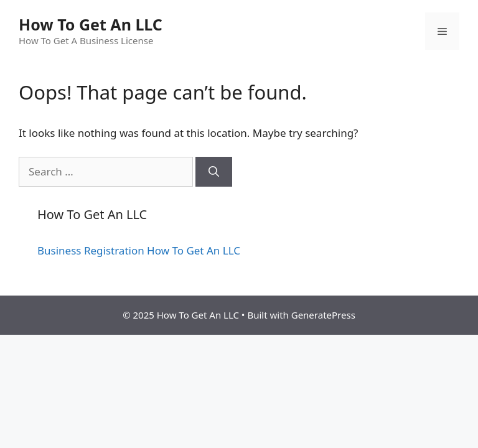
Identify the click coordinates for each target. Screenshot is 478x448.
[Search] (214, 172)
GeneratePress (323, 315)
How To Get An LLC (91, 24)
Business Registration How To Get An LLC (139, 250)
